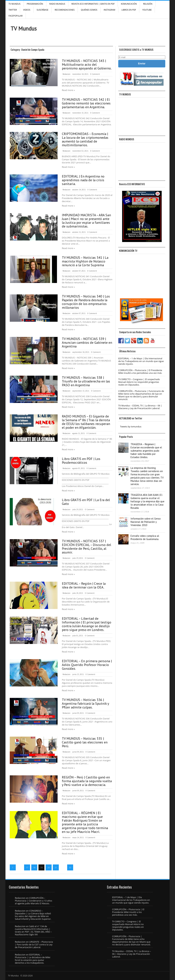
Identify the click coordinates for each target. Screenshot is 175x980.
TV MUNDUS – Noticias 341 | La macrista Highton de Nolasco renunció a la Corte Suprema (85, 261)
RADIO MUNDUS (57, 4)
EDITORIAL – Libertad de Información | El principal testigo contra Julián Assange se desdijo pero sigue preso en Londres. (87, 624)
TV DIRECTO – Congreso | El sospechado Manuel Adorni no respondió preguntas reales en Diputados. (139, 382)
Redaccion (66, 74)
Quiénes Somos (89, 10)
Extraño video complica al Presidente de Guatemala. (145, 537)
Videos (27, 10)
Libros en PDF (129, 10)
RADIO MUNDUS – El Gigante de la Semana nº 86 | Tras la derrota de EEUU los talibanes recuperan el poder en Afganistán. (86, 422)
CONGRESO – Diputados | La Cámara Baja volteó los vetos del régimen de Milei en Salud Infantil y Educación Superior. (33, 915)
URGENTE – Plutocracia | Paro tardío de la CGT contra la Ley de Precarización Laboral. (34, 945)
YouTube (147, 10)
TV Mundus (15, 4)
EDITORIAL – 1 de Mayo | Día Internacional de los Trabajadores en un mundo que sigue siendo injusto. (141, 361)
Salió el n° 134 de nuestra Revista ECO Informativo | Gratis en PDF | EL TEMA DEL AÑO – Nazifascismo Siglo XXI (33, 930)
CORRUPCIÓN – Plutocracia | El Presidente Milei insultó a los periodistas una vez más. (140, 372)
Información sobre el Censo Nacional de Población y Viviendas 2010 (146, 522)
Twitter (13, 10)
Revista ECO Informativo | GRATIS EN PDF (93, 4)
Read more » (68, 90)
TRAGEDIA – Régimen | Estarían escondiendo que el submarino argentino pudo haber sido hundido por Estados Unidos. (146, 451)
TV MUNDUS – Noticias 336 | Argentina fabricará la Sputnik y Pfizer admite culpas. (85, 704)
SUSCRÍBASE (42, 10)
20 (49, 867)
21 (56, 867)
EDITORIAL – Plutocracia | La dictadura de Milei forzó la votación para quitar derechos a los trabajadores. (33, 959)
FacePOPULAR (16, 16)
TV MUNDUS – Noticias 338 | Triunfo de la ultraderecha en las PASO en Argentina (86, 381)
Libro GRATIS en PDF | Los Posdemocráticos (81, 461)
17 (27, 867)
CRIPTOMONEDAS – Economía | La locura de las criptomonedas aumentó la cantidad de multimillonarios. (85, 139)
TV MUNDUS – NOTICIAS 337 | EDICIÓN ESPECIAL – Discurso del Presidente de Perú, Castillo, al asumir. (86, 547)
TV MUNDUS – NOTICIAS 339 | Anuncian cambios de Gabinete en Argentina (87, 343)
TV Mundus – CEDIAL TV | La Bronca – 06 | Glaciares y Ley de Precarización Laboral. (140, 407)
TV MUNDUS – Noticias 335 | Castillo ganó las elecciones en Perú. (85, 742)
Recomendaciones (65, 10)
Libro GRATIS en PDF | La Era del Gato (86, 502)
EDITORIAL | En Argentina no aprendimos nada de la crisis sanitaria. (83, 180)
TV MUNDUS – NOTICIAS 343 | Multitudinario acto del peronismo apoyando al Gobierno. (87, 65)
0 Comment (95, 74)
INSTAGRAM (109, 10)
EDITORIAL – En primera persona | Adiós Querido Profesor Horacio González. (87, 665)
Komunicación (129, 4)
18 (34, 867)
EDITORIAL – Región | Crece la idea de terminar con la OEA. (84, 585)
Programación (35, 4)
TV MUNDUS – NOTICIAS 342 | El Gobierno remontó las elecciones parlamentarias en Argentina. (86, 103)
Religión (148, 4)
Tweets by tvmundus (131, 427)
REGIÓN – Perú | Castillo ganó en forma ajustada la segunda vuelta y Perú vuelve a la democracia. (87, 781)
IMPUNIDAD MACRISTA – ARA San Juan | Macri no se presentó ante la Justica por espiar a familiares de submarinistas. (86, 221)
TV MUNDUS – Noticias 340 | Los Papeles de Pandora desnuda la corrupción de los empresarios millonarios (86, 302)
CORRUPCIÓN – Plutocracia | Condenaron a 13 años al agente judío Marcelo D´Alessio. (33, 901)
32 (70, 867)
